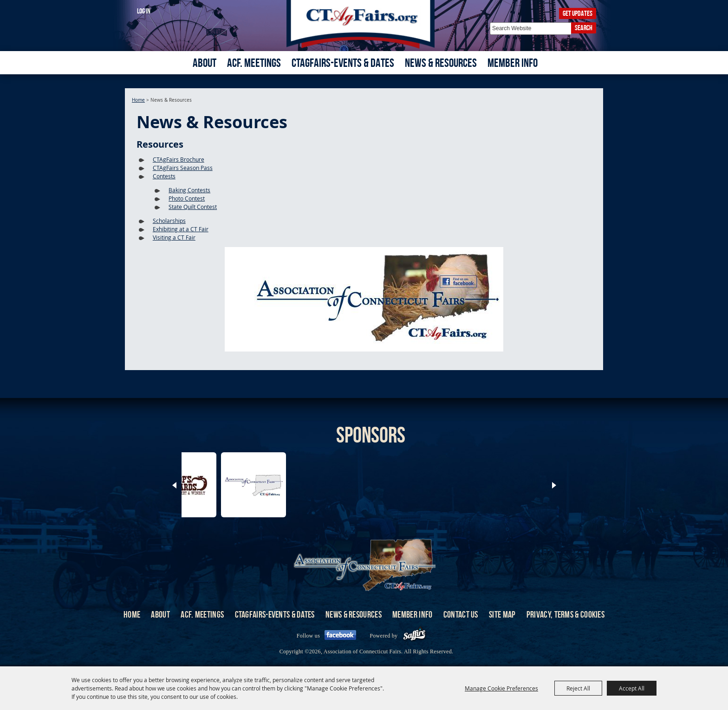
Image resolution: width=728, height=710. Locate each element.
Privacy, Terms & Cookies (565, 614)
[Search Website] (530, 29)
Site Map (502, 614)
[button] (364, 300)
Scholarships (169, 221)
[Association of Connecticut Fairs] (364, 24)
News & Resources (441, 63)
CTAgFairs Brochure (179, 159)
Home (138, 100)
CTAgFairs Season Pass (183, 168)
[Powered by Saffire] (414, 636)
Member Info (513, 63)
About (205, 63)
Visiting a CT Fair (174, 237)
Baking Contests (189, 190)
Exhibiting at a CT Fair (181, 229)
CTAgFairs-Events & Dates (343, 63)
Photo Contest (187, 198)
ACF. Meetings (254, 63)
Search (584, 28)
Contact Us (461, 614)
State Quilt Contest (193, 207)
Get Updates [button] (578, 13)
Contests (164, 176)
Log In (144, 11)
